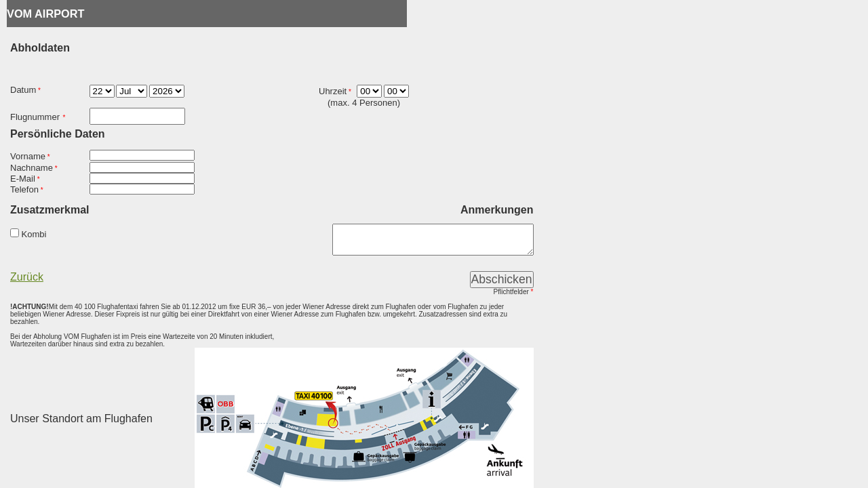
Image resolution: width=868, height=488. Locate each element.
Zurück (27, 280)
